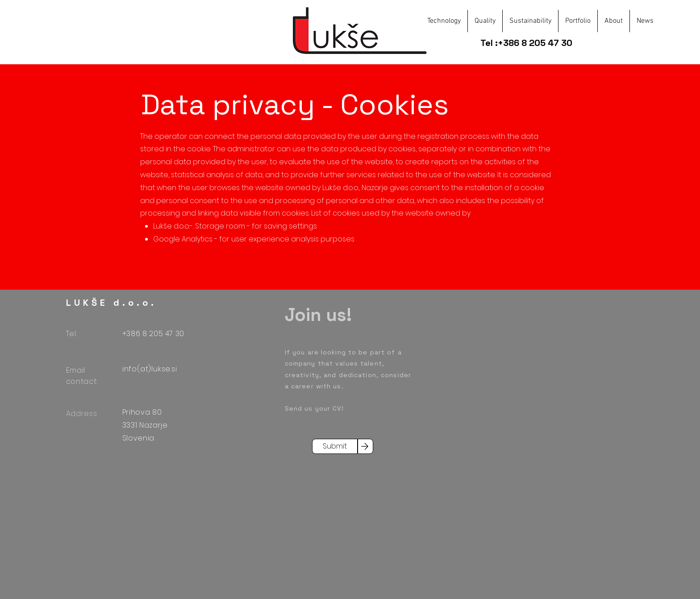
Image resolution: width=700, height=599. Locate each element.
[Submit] (335, 446)
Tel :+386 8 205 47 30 (527, 43)
